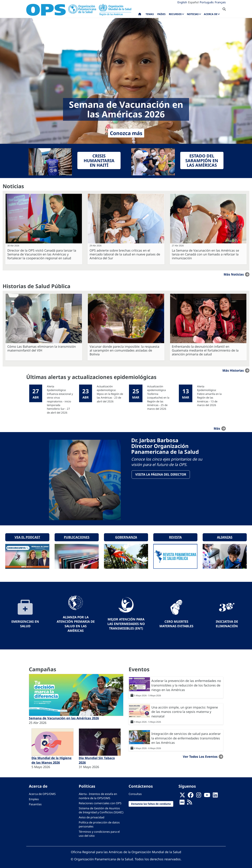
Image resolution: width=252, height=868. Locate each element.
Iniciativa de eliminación (227, 621)
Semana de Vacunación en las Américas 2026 (64, 716)
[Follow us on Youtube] (207, 794)
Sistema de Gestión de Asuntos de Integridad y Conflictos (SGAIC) (101, 808)
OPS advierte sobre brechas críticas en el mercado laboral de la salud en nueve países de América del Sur (125, 254)
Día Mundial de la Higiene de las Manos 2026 (52, 758)
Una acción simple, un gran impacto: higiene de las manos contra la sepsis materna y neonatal (185, 709)
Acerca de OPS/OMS (42, 791)
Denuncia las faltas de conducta (151, 801)
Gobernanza (126, 535)
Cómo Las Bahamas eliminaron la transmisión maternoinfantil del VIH (42, 348)
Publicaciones (77, 535)
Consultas (135, 791)
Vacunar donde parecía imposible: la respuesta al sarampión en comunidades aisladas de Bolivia (124, 350)
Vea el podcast (27, 535)
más (217, 428)
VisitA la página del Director (161, 475)
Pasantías (35, 802)
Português (207, 2)
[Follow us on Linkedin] (215, 794)
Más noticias (234, 274)
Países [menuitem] (161, 14)
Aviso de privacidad (92, 815)
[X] (182, 794)
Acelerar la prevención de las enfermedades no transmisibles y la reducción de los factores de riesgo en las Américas (186, 683)
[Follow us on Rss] (190, 801)
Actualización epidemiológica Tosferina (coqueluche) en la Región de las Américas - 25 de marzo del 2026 (158, 398)
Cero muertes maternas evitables (176, 621)
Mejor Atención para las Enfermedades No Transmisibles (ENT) (126, 621)
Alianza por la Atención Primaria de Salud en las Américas (76, 621)
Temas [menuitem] (150, 14)
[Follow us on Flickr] (182, 801)
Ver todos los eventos (200, 754)
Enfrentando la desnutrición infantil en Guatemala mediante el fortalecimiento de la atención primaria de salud (205, 350)
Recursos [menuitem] (175, 14)
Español (193, 2)
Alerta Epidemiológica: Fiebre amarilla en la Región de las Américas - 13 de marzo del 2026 (209, 396)
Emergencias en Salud (25, 621)
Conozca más (126, 133)
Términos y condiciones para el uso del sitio (99, 831)
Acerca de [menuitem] (211, 14)
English (182, 2)
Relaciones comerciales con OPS (100, 801)
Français (220, 2)
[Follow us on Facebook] (191, 794)
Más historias (233, 370)
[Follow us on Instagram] (199, 794)
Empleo (34, 797)
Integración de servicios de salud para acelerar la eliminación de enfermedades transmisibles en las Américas (186, 736)
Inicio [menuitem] (140, 15)
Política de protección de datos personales (99, 822)
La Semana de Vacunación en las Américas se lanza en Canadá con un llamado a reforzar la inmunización (205, 254)
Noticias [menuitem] (193, 14)
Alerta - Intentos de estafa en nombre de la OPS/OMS (98, 793)
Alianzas (225, 535)
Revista (175, 535)
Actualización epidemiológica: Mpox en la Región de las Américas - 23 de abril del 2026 (110, 394)
